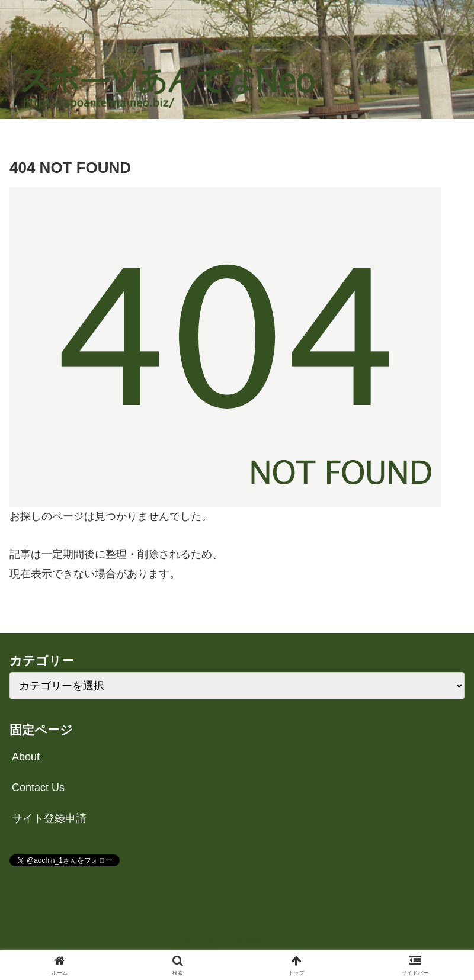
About (26, 757)
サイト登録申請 (49, 818)
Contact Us (38, 788)
